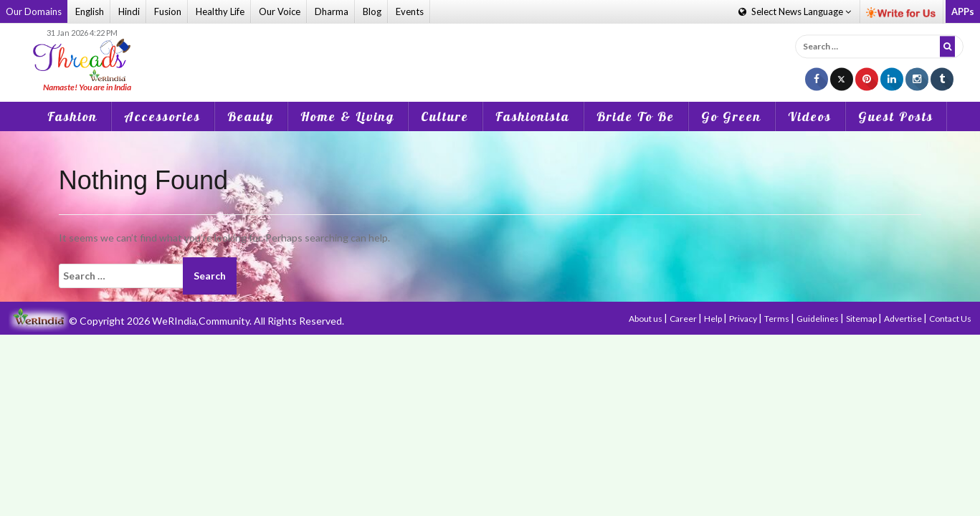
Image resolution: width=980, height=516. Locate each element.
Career (684, 319)
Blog (372, 11)
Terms (777, 319)
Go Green (731, 116)
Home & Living (347, 116)
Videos (810, 116)
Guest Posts (896, 116)
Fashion (72, 116)
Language (795, 11)
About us (646, 319)
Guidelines (818, 319)
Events (410, 11)
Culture (445, 116)
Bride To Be (636, 116)
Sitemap (862, 319)
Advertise (904, 319)
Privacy (744, 319)
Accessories (162, 116)
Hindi (129, 11)
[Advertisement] (490, 60)
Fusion (168, 11)
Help (714, 319)
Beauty (251, 116)
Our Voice (280, 11)
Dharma (332, 11)
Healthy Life (220, 11)
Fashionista (533, 116)
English (90, 11)
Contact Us (950, 319)
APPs (963, 11)
